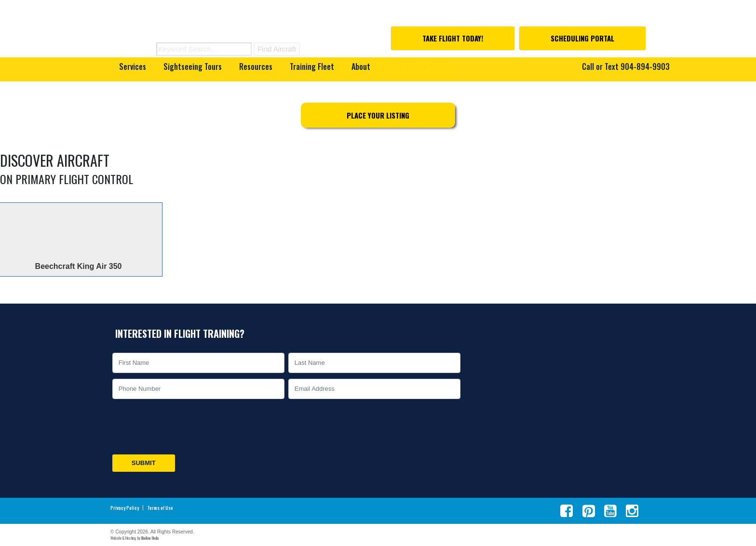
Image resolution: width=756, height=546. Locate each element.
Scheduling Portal (582, 38)
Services (133, 67)
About (361, 67)
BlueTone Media (150, 538)
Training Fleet (312, 67)
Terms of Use (160, 508)
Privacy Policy (125, 508)
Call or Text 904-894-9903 (626, 67)
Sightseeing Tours (193, 67)
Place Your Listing (378, 115)
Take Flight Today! (453, 38)
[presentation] (184, 427)
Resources (256, 67)
